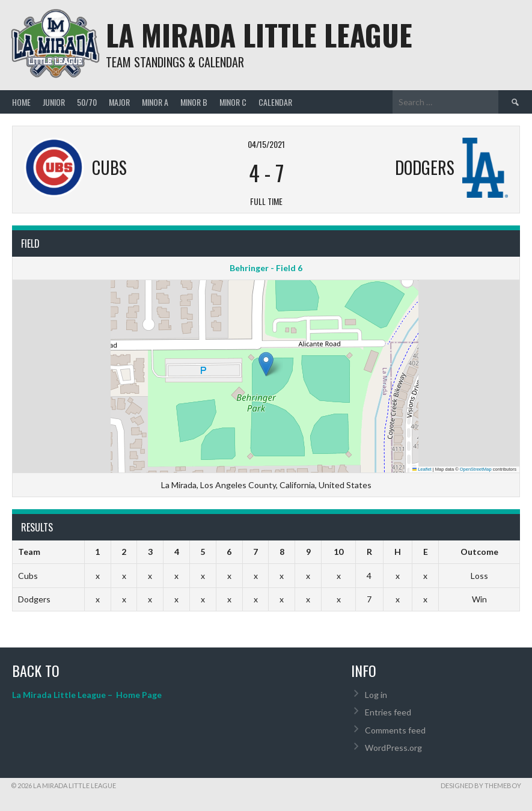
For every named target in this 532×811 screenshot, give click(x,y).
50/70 (87, 102)
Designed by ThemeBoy (481, 785)
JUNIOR (54, 102)
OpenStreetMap (476, 469)
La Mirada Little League (259, 35)
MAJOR (119, 102)
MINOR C (233, 102)
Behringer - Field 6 (266, 268)
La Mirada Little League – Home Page (87, 695)
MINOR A (155, 102)
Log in (376, 695)
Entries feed (388, 712)
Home (21, 102)
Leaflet (422, 469)
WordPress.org (393, 748)
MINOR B (194, 102)
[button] (266, 364)
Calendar (275, 102)
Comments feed (395, 730)
